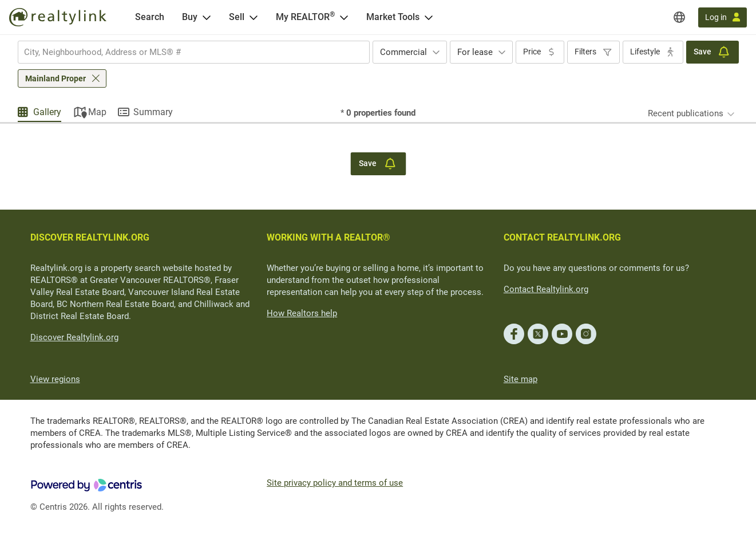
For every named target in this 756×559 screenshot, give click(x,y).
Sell (237, 17)
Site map (521, 379)
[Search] (150, 17)
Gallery (47, 112)
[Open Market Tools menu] (429, 17)
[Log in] (723, 17)
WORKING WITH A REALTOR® (328, 237)
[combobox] (194, 52)
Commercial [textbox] (403, 52)
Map (97, 112)
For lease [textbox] (475, 52)
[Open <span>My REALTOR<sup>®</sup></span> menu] (344, 17)
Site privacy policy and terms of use (335, 483)
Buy (190, 17)
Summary (153, 112)
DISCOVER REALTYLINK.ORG (90, 237)
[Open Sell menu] (254, 17)
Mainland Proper (56, 78)
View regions (55, 379)
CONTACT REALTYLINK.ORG (562, 237)
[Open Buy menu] (207, 17)
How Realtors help (302, 313)
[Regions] (679, 17)
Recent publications (686, 113)
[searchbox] (187, 52)
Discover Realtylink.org (74, 337)
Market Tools (393, 17)
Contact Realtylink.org (546, 289)
